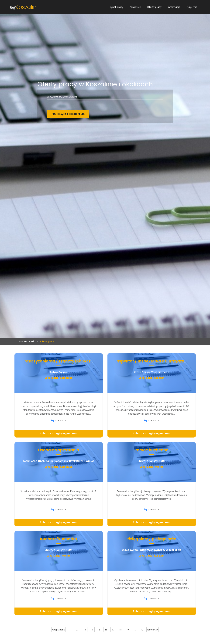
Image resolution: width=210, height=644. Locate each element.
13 (85, 630)
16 (106, 630)
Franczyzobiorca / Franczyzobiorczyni (59, 361)
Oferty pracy (154, 7)
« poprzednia (59, 630)
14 (92, 630)
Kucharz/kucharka (59, 539)
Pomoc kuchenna (152, 450)
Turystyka (192, 7)
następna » (153, 630)
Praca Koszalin (27, 341)
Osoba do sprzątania (59, 450)
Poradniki (135, 7)
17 (113, 630)
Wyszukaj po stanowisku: (62, 97)
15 (99, 630)
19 (127, 630)
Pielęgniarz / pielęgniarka (152, 539)
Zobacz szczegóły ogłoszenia (59, 433)
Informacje (174, 7)
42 (142, 630)
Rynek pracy (117, 7)
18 (120, 630)
